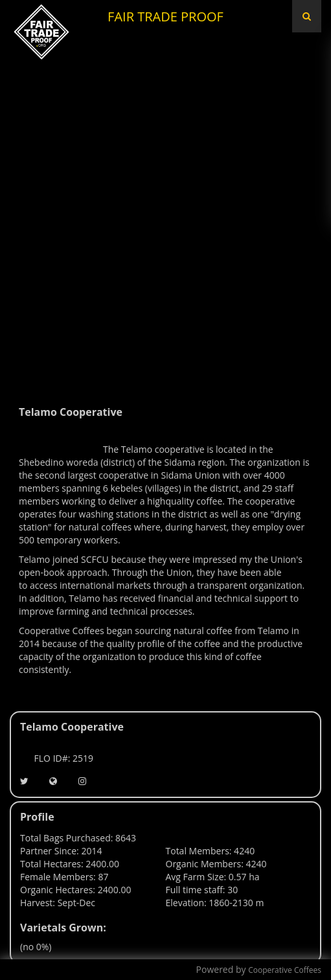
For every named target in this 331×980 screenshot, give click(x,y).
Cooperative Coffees (285, 970)
